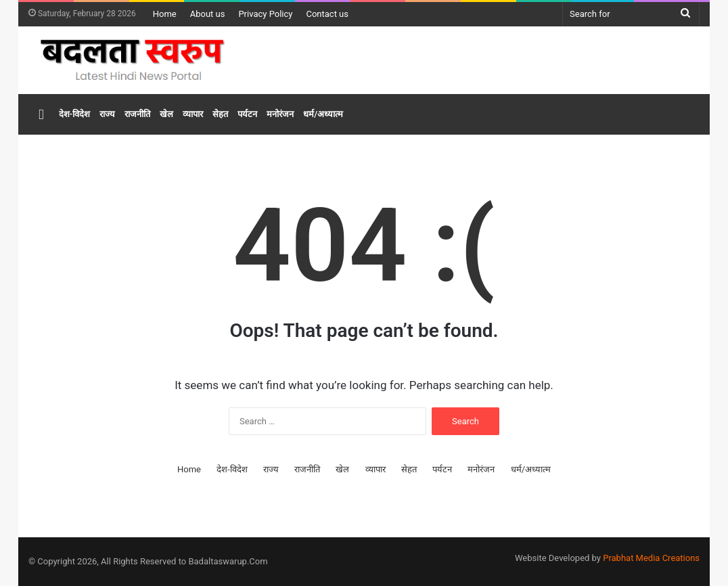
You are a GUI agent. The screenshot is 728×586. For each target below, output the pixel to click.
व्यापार (193, 114)
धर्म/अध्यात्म (323, 114)
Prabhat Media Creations (651, 558)
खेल (166, 114)
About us (208, 14)
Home (165, 14)
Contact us (327, 14)
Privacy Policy (265, 14)
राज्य (107, 114)
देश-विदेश (75, 114)
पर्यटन (247, 114)
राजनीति (137, 114)
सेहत (220, 114)
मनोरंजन (280, 114)
